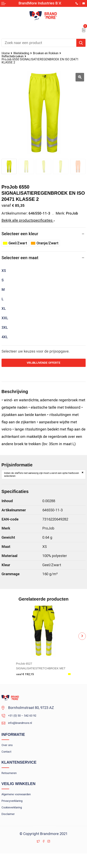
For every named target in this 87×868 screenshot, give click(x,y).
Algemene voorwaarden (21, 804)
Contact (8, 759)
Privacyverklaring (15, 812)
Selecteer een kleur (20, 236)
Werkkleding (25, 53)
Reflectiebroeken (15, 57)
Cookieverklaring (15, 820)
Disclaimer (10, 828)
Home (6, 53)
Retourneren (12, 782)
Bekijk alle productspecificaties (28, 222)
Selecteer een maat (20, 260)
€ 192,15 (27, 677)
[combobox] (39, 43)
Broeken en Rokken (54, 53)
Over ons (9, 752)
